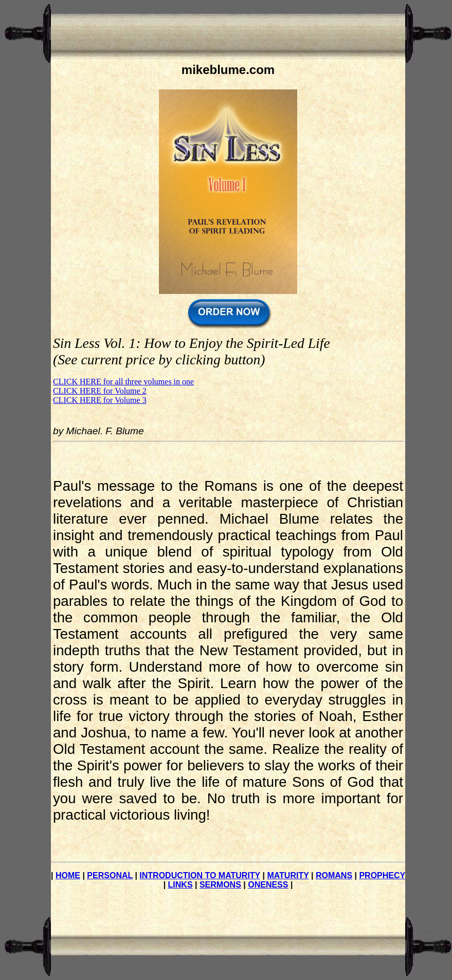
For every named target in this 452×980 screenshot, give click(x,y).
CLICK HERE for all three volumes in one (123, 382)
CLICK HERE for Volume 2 (100, 391)
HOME (68, 875)
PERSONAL (110, 875)
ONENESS (268, 885)
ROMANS (334, 875)
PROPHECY (382, 875)
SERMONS (220, 885)
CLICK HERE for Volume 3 (100, 400)
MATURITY (288, 875)
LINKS (180, 885)
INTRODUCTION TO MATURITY (200, 875)
